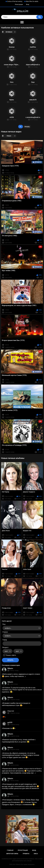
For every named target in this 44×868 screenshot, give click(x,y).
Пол (4, 624)
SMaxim (10, 668)
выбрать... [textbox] (8, 628)
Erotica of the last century (15, 1)
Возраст (5, 647)
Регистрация (19, 4)
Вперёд (27, 127)
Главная (10, 850)
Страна (5, 632)
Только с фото (11, 655)
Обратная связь (12, 854)
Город (5, 640)
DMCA (36, 854)
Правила (26, 854)
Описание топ (9, 728)
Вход (28, 4)
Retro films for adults (32, 1)
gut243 (10, 722)
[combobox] (22, 628)
